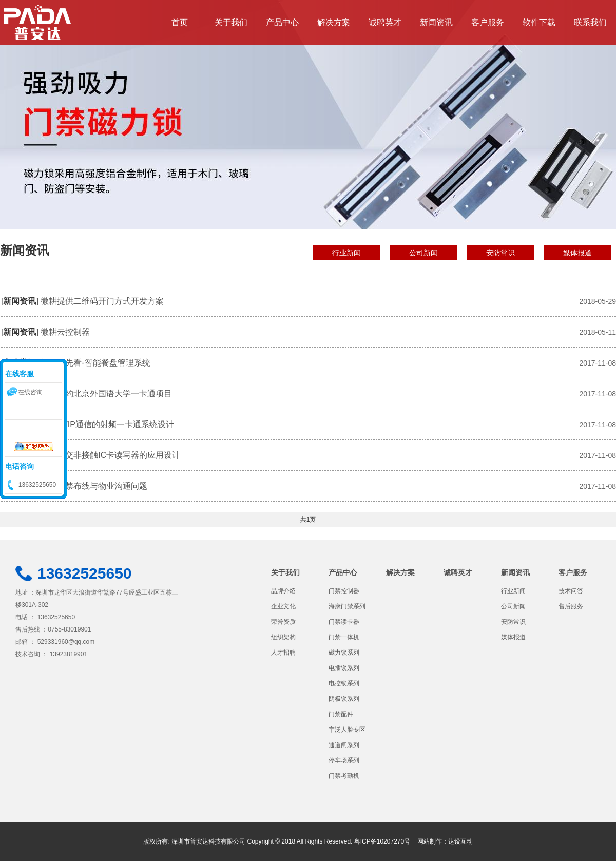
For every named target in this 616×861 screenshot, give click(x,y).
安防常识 (500, 253)
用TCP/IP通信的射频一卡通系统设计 (107, 424)
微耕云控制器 (65, 332)
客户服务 (488, 22)
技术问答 (571, 591)
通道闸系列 (344, 745)
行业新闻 (346, 253)
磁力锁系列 (344, 653)
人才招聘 (283, 653)
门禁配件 (341, 714)
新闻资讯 (436, 22)
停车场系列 (344, 760)
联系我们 (590, 22)
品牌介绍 (283, 591)
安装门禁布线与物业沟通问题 (94, 486)
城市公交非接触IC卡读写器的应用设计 (110, 455)
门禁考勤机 (344, 776)
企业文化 (283, 606)
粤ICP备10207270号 (382, 841)
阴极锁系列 (344, 699)
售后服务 (571, 606)
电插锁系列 (344, 668)
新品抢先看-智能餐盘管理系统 (95, 363)
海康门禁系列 (347, 606)
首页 (180, 22)
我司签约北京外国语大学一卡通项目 (106, 394)
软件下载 (539, 22)
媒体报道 (577, 253)
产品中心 (282, 22)
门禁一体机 (344, 637)
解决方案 (334, 22)
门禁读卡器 (344, 622)
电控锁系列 (344, 683)
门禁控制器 (344, 591)
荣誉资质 (283, 622)
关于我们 (231, 22)
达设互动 (460, 841)
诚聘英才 (385, 22)
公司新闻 (423, 253)
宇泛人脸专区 (347, 730)
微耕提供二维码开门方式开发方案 (102, 301)
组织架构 (283, 637)
